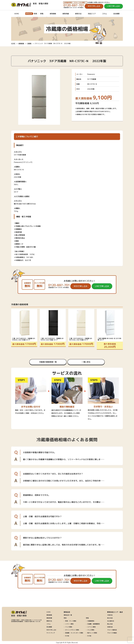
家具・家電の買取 (30, 4)
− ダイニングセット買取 (71, 630)
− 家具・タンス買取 (70, 621)
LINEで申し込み (113, 6)
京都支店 (110, 627)
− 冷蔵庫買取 (90, 621)
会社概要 (116, 14)
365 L (16, 184)
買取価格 (53, 14)
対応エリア (92, 14)
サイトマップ (51, 633)
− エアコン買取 (91, 627)
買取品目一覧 (68, 615)
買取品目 (29, 14)
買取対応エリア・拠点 (115, 612)
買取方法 (78, 14)
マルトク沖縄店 (112, 633)
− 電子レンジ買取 (91, 633)
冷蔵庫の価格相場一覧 (48, 362)
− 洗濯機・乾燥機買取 (93, 624)
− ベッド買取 (68, 627)
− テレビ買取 (90, 630)
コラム (105, 14)
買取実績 (66, 14)
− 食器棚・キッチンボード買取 (73, 633)
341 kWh (30, 257)
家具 (65, 618)
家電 (87, 618)
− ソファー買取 (69, 624)
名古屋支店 (111, 621)
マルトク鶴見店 (112, 630)
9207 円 (28, 260)
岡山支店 (110, 624)
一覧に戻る (86, 362)
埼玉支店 (110, 618)
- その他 (66, 636)
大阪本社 (110, 615)
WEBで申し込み (94, 6)
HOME (17, 14)
